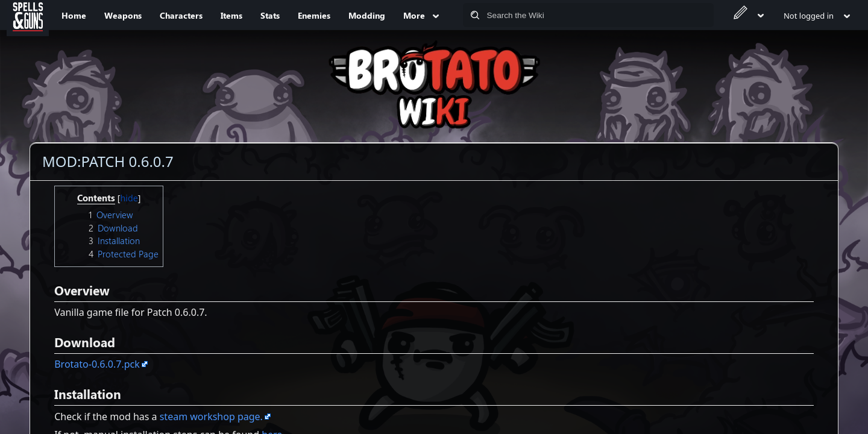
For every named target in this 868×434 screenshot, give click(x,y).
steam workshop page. (211, 417)
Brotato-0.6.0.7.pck (97, 364)
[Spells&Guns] (28, 15)
